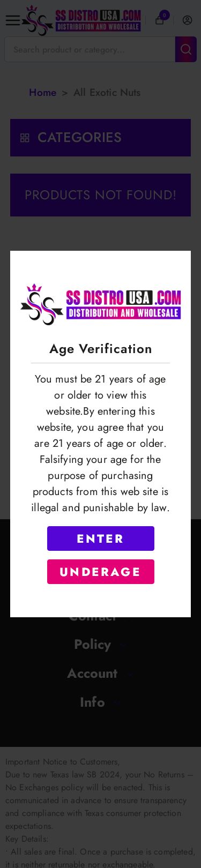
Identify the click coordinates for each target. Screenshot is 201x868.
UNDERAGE (100, 572)
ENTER (101, 538)
